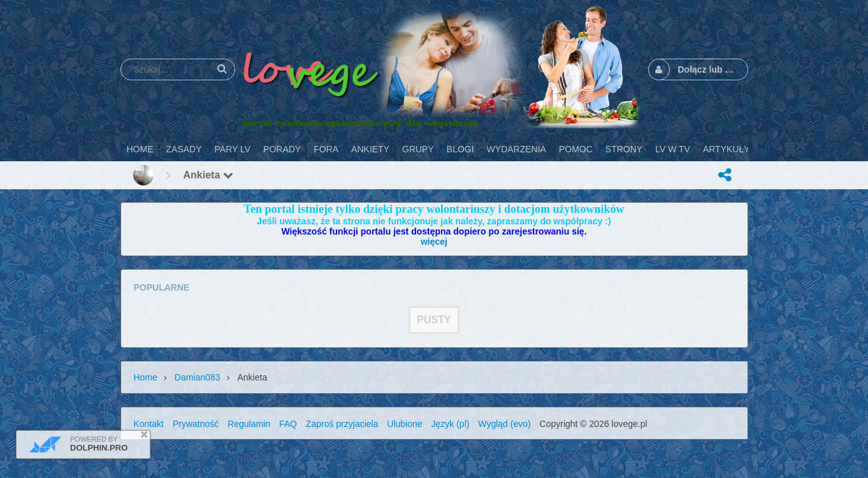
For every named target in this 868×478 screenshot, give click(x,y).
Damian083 (198, 377)
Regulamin (249, 424)
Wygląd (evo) (504, 424)
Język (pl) (451, 424)
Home (146, 377)
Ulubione (404, 424)
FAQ (288, 424)
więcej (434, 242)
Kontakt (149, 424)
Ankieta (208, 175)
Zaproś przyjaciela (342, 424)
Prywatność (196, 424)
